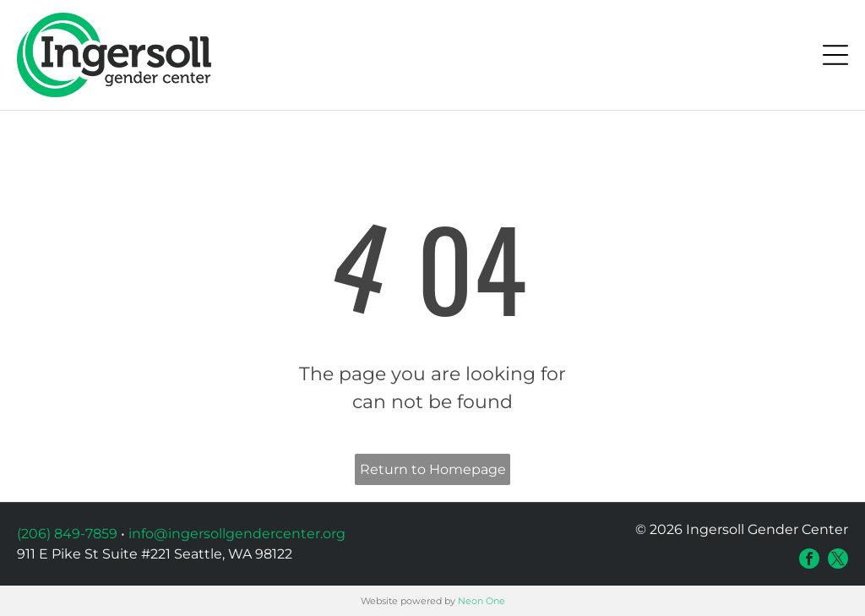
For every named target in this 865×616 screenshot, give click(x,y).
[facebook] (809, 559)
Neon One (481, 601)
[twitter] (838, 559)
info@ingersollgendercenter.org (237, 534)
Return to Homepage (433, 469)
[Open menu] (835, 55)
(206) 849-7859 (67, 534)
